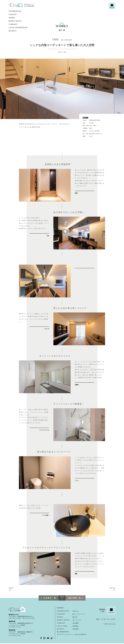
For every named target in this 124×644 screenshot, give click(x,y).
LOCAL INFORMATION (22, 28)
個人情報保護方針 (63, 632)
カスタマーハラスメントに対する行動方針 (72, 634)
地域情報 (68, 626)
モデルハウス (69, 620)
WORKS (15, 18)
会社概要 (68, 623)
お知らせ (68, 611)
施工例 (67, 617)
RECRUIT (17, 31)
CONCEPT (20, 14)
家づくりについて (71, 614)
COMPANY (17, 24)
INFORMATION (19, 11)
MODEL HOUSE (21, 21)
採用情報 (68, 629)
